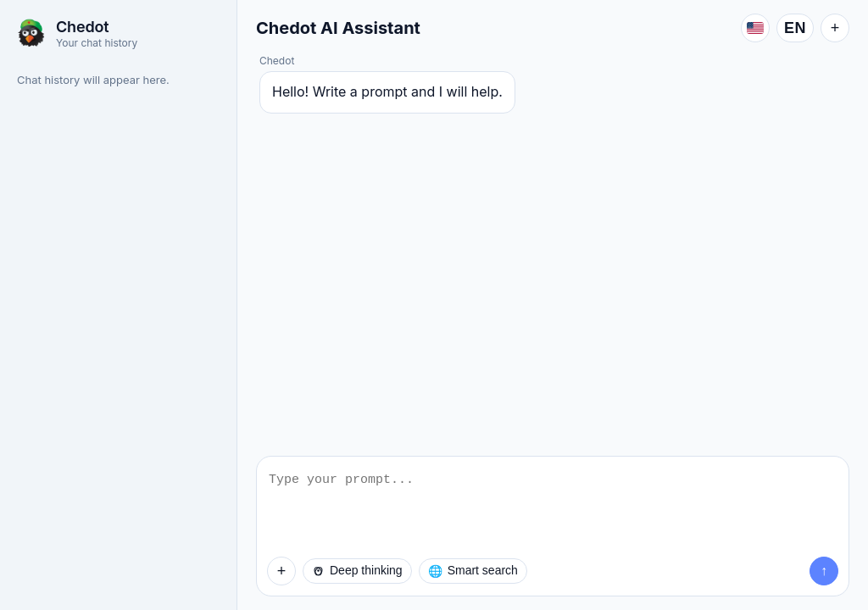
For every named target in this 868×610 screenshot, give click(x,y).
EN (795, 28)
